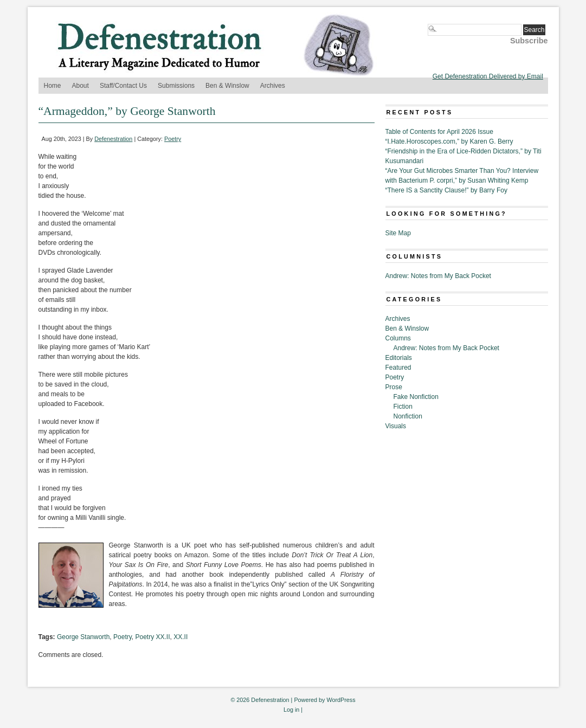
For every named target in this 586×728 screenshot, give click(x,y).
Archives (273, 86)
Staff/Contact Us (123, 86)
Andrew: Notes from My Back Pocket (438, 276)
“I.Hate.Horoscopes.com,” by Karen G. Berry (449, 141)
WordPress (341, 700)
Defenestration (113, 139)
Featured (398, 368)
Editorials (399, 358)
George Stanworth (83, 637)
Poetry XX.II (153, 637)
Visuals (396, 426)
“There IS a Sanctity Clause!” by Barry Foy (446, 190)
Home (53, 86)
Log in (291, 710)
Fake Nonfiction (416, 397)
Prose (394, 387)
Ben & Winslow (227, 86)
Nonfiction (408, 416)
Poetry (173, 139)
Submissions (176, 86)
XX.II (181, 637)
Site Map (398, 233)
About (81, 86)
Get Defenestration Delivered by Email (488, 76)
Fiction (403, 407)
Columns (398, 338)
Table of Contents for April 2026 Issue (439, 132)
